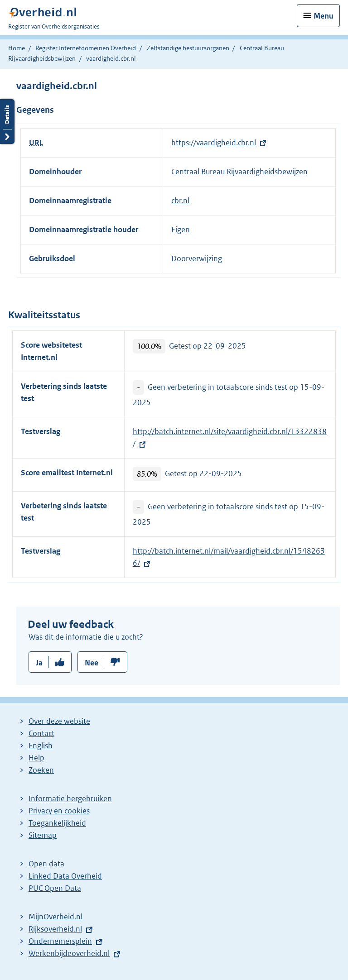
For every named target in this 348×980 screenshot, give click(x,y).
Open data (46, 864)
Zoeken (41, 770)
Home (17, 48)
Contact (41, 733)
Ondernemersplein (60, 941)
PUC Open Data (55, 888)
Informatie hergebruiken (70, 798)
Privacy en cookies (59, 811)
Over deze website (59, 721)
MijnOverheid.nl (56, 917)
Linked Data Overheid (65, 876)
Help (36, 758)
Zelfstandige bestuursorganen (188, 48)
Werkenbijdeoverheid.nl (69, 953)
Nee (92, 663)
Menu (324, 16)
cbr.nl (180, 201)
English (41, 746)
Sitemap (43, 835)
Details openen (7, 122)
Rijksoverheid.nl (55, 929)
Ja (39, 663)
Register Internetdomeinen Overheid (86, 48)
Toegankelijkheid (57, 823)
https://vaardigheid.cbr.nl (214, 143)
